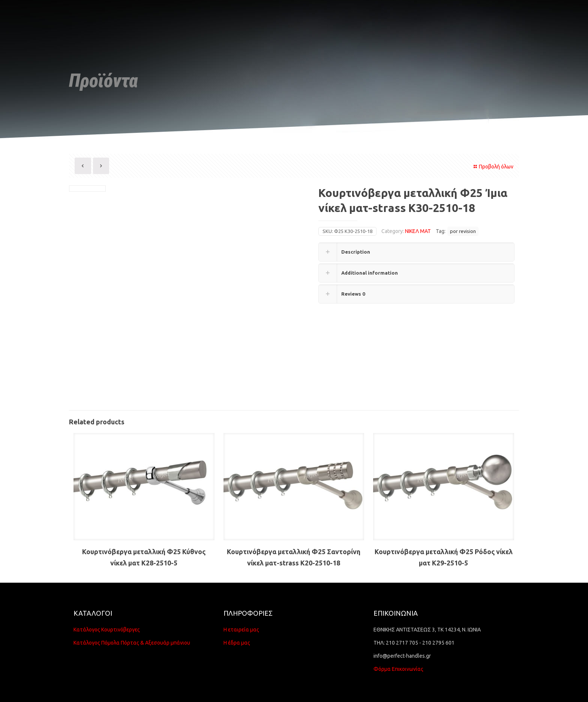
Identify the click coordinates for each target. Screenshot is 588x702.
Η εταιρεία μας (241, 630)
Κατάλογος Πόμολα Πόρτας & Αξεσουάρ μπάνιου (132, 643)
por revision (463, 231)
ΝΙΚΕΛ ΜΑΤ (418, 231)
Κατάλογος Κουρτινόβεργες (107, 630)
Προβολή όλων (492, 167)
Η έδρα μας (237, 643)
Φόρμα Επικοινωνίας (398, 669)
